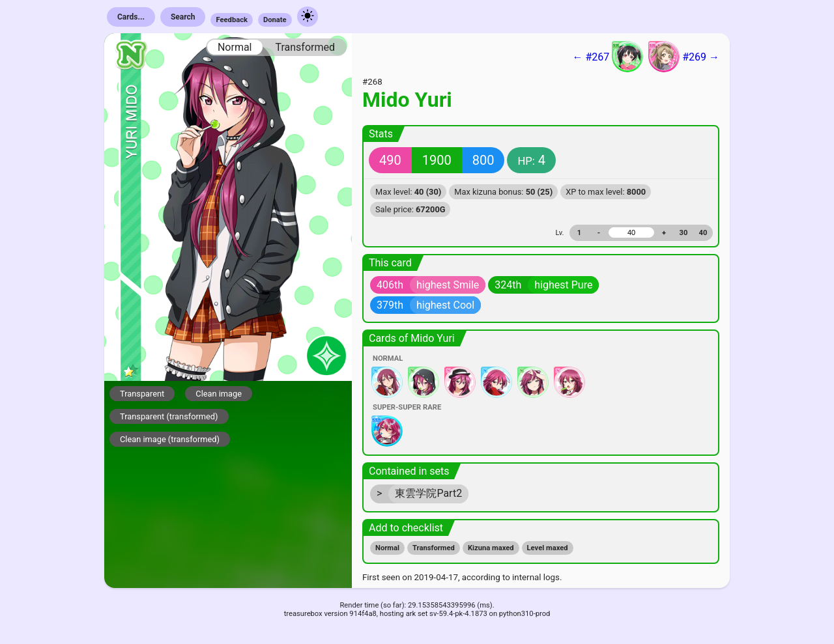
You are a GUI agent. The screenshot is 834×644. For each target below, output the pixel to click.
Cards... (131, 17)
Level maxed (548, 548)
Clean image (219, 394)
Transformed (305, 47)
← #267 (608, 57)
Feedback (232, 20)
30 (684, 233)
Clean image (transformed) (170, 439)
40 (703, 233)
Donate (275, 20)
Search (183, 17)
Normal (235, 47)
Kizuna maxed (491, 548)
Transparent (142, 394)
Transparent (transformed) (169, 416)
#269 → (684, 57)
